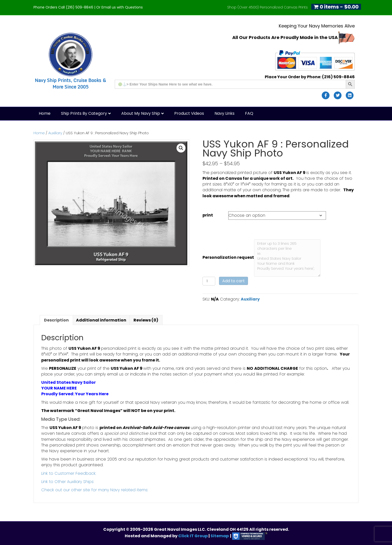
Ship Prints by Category (84, 113)
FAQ (249, 113)
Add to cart (233, 281)
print (208, 215)
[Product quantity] (209, 281)
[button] (181, 148)
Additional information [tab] (101, 320)
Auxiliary (55, 133)
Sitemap (220, 536)
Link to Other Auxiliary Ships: (68, 482)
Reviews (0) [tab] (146, 320)
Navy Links (224, 113)
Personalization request (228, 257)
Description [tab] (56, 320)
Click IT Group (193, 536)
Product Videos (189, 113)
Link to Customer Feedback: (69, 473)
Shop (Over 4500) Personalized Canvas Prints (267, 7)
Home (45, 113)
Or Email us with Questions (119, 7)
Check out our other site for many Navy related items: (95, 490)
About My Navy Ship (141, 113)
